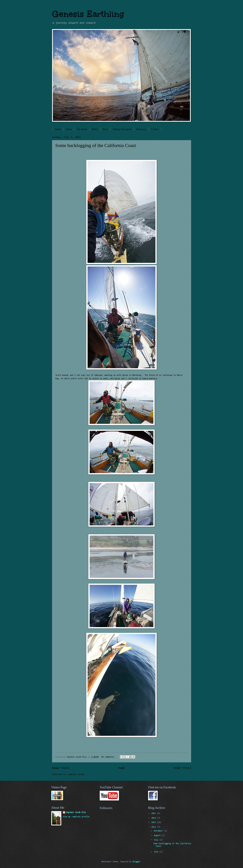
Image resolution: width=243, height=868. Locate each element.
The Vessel (82, 129)
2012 (154, 827)
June (157, 852)
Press (105, 129)
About (69, 129)
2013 (154, 822)
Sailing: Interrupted (122, 129)
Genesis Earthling (88, 14)
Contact (155, 129)
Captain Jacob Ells (76, 812)
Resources (141, 129)
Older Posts (182, 768)
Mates (95, 129)
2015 (154, 813)
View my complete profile (76, 817)
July (157, 840)
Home (58, 129)
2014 (154, 818)
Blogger (137, 862)
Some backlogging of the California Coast (96, 145)
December (159, 831)
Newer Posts (61, 768)
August (158, 836)
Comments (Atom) (76, 774)
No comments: (109, 757)
